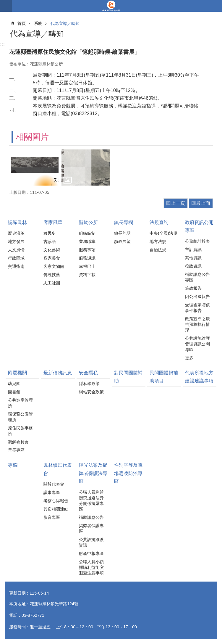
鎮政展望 (122, 241)
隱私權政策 (89, 384)
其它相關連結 (56, 509)
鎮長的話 (122, 233)
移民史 (50, 233)
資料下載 (87, 275)
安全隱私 (88, 373)
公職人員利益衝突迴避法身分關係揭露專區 (91, 501)
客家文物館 (54, 266)
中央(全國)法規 (163, 233)
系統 (38, 23)
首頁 (22, 23)
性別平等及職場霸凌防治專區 (128, 473)
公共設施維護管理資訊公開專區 (197, 344)
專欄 (13, 465)
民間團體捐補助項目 (164, 377)
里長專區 (16, 450)
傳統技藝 (52, 275)
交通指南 (16, 266)
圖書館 (14, 392)
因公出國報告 (197, 297)
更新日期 (17, 593)
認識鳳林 (17, 222)
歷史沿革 (16, 233)
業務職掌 (87, 241)
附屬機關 (17, 373)
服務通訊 (87, 258)
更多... (191, 358)
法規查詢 (159, 222)
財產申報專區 (91, 553)
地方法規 (158, 241)
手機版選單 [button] (6, 6)
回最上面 (201, 203)
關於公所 (88, 222)
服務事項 (87, 250)
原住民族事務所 (20, 431)
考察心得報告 (56, 501)
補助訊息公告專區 (197, 277)
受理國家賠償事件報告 (197, 308)
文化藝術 (52, 250)
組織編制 (87, 233)
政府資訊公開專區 (199, 226)
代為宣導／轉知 (65, 23)
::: (2, 44)
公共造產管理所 (20, 403)
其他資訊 (193, 258)
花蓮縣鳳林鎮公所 (111, 6)
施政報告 (193, 288)
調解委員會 (18, 442)
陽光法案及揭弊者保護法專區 (93, 473)
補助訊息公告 (91, 517)
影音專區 (52, 517)
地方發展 (16, 241)
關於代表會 (54, 484)
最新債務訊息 (58, 373)
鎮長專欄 (124, 222)
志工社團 (52, 283)
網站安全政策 (91, 392)
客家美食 (52, 258)
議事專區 (52, 492)
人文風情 (16, 250)
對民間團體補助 (128, 377)
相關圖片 (32, 137)
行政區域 (16, 258)
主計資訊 (193, 249)
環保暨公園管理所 (20, 417)
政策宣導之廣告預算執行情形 (197, 324)
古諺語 (50, 241)
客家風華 (53, 222)
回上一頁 (176, 203)
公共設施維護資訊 (91, 542)
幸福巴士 (87, 266)
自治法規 (158, 250)
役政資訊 (193, 266)
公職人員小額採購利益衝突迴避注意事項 (91, 567)
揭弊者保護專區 (91, 528)
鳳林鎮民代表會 (58, 469)
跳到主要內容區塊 (3, 3)
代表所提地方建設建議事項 (199, 377)
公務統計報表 (197, 241)
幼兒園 (14, 384)
